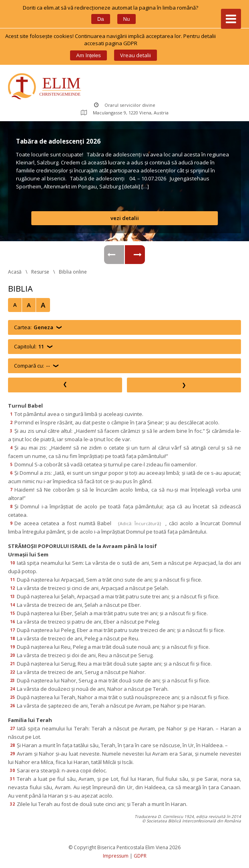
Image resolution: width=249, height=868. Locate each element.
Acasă (15, 272)
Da (101, 19)
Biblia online (73, 272)
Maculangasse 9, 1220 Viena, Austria (125, 113)
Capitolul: (29, 347)
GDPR (140, 856)
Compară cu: (32, 366)
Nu (127, 19)
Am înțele (88, 55)
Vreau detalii (136, 55)
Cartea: (34, 327)
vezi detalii (125, 218)
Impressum (116, 856)
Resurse (40, 272)
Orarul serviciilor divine (125, 105)
